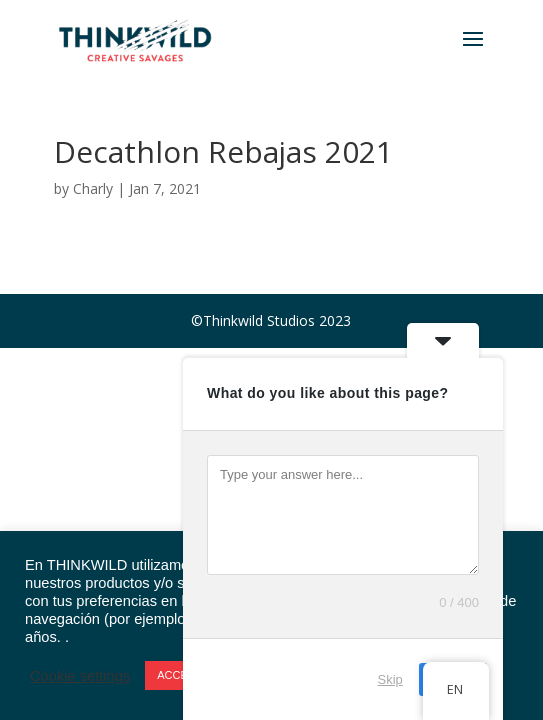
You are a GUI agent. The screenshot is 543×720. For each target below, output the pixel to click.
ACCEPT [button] (179, 675)
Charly (93, 188)
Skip (390, 679)
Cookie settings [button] (80, 676)
